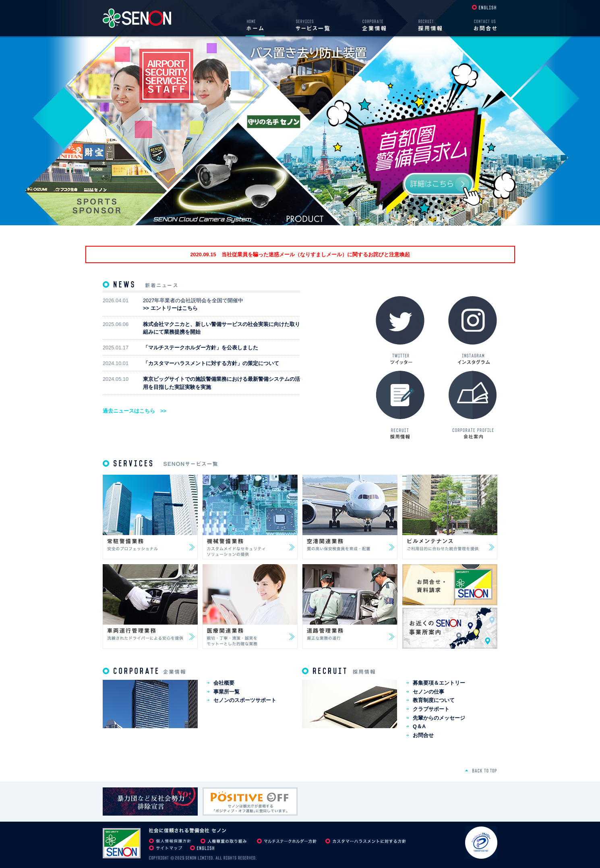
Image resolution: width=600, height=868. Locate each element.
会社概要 (224, 683)
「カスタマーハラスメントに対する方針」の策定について (211, 363)
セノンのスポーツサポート (245, 700)
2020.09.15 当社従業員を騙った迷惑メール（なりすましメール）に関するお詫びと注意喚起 (300, 254)
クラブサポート (431, 709)
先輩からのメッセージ (439, 718)
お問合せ (423, 735)
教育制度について (434, 700)
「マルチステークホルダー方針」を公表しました (201, 348)
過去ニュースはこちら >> (134, 411)
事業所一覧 (227, 692)
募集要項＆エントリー (439, 683)
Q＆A (419, 726)
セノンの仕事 (428, 692)
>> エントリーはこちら (170, 308)
